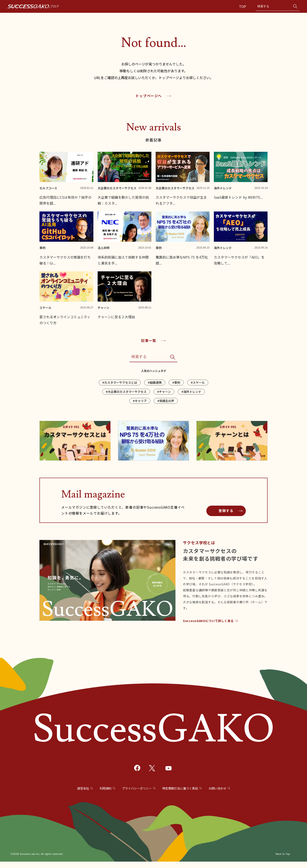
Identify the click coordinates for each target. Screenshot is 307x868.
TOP (243, 6)
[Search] (273, 6)
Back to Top (283, 854)
